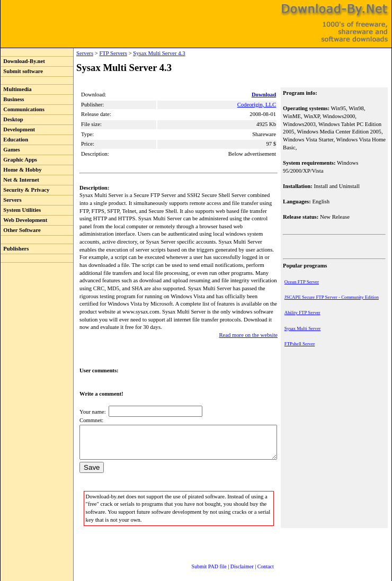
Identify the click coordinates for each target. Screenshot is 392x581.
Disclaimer (231, 557)
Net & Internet (20, 180)
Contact (255, 557)
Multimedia (16, 89)
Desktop (12, 119)
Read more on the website (249, 320)
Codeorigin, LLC (258, 105)
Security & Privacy (25, 190)
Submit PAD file (199, 557)
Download (265, 95)
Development (18, 129)
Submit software (22, 71)
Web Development (24, 220)
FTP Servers (91, 53)
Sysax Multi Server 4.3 (137, 53)
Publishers (15, 249)
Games (10, 150)
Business (12, 99)
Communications (23, 109)
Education (14, 140)
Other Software (21, 230)
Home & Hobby (21, 170)
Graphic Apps (19, 160)
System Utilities (21, 210)
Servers (11, 200)
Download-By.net (23, 61)
